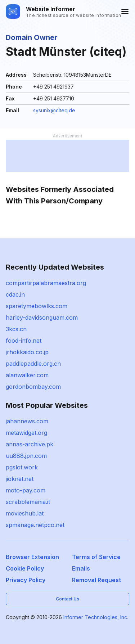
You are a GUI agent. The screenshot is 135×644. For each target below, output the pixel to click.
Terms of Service (96, 557)
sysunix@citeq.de (54, 110)
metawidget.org (26, 433)
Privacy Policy (26, 580)
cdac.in (15, 294)
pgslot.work (22, 467)
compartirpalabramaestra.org (46, 283)
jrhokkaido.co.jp (27, 352)
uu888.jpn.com (26, 456)
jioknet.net (20, 479)
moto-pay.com (26, 490)
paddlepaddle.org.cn (33, 364)
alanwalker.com (27, 375)
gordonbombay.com (33, 387)
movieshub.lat (25, 513)
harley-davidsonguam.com (42, 318)
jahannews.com (27, 421)
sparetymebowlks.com (37, 306)
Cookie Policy (25, 568)
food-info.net (24, 341)
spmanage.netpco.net (35, 525)
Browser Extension (32, 557)
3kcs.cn (16, 329)
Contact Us (67, 599)
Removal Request (96, 580)
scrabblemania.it (28, 502)
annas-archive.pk (30, 444)
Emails (81, 568)
